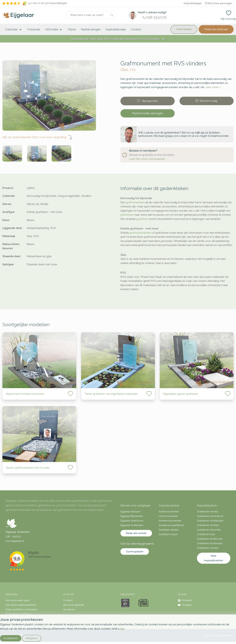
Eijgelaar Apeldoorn (132, 521)
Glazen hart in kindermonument (25, 394)
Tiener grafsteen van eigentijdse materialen (111, 394)
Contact (136, 29)
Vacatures (69, 609)
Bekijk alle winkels (136, 533)
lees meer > (214, 87)
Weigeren (32, 638)
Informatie (54, 30)
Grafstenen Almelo (208, 512)
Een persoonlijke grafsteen (21, 605)
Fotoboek (34, 29)
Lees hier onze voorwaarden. (147, 159)
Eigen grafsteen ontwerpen (21, 609)
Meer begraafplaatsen (214, 558)
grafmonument (135, 202)
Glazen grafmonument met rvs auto (28, 468)
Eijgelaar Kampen (130, 512)
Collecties (14, 30)
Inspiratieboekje (116, 29)
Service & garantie (74, 605)
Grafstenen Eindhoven (210, 539)
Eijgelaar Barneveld (132, 516)
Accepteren (11, 638)
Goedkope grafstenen (171, 525)
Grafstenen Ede (206, 534)
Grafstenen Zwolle (208, 548)
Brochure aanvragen (219, 3)
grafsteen (142, 219)
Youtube (185, 605)
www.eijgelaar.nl (15, 541)
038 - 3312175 (13, 536)
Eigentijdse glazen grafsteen (181, 394)
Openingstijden (135, 552)
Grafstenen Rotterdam (210, 543)
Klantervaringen (91, 29)
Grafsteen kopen (168, 534)
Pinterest (185, 600)
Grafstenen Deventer (209, 530)
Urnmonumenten (168, 516)
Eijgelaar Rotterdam (132, 525)
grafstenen (127, 215)
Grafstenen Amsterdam (210, 521)
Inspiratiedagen (193, 3)
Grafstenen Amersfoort (210, 516)
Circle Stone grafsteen (19, 614)
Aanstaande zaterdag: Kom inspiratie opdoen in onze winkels (118, 39)
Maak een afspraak (216, 29)
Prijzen (72, 29)
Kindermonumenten (170, 521)
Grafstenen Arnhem (208, 525)
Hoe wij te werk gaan (18, 600)
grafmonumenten (140, 233)
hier (122, 629)
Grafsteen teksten (169, 530)
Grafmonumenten (169, 512)
